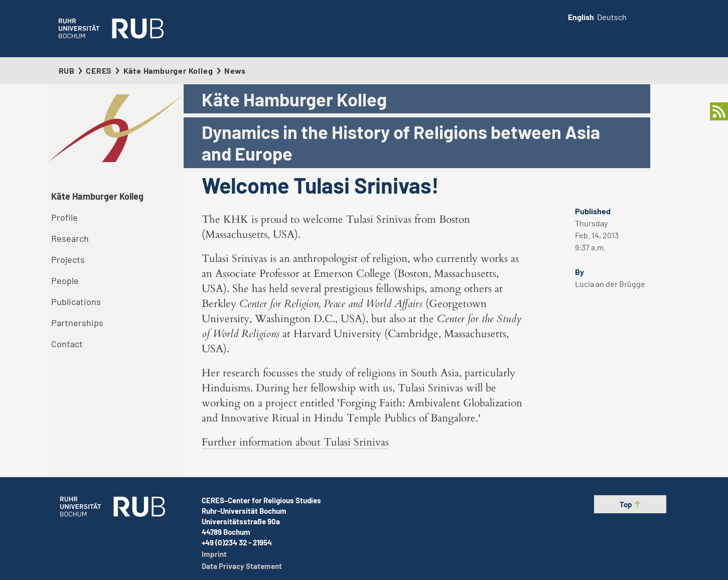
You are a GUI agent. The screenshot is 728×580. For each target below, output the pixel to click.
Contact (67, 344)
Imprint (214, 554)
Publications (76, 302)
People (65, 280)
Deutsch (612, 17)
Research (70, 238)
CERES (99, 70)
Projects (68, 259)
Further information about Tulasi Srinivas (295, 442)
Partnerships (77, 323)
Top (630, 504)
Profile (64, 217)
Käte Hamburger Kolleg (168, 70)
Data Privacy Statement (242, 566)
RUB (67, 70)
